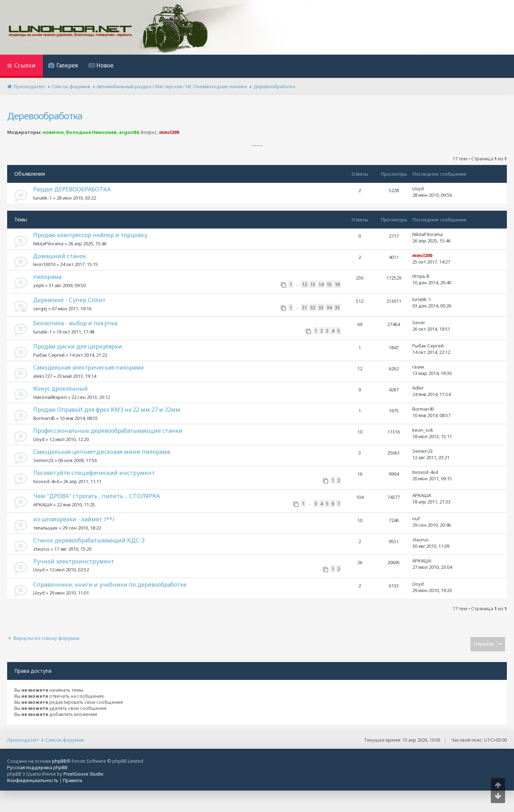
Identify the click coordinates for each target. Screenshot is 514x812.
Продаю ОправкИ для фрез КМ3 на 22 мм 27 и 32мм (107, 410)
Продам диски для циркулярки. (78, 346)
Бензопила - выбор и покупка (75, 323)
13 (313, 284)
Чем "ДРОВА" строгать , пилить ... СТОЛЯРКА (97, 496)
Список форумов (65, 740)
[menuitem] (63, 66)
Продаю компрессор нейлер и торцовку (90, 235)
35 (337, 307)
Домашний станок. (60, 256)
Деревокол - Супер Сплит (69, 300)
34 (329, 307)
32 (313, 307)
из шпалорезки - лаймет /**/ (74, 519)
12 (304, 284)
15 (329, 284)
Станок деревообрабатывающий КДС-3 (89, 540)
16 (337, 284)
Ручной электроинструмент (74, 561)
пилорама (47, 277)
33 (321, 307)
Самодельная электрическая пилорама (88, 367)
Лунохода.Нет (23, 740)
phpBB (59, 761)
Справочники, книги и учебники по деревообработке (110, 585)
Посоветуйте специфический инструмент (94, 473)
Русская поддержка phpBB (37, 767)
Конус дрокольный (61, 389)
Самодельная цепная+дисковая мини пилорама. (102, 452)
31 (304, 307)
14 (321, 284)
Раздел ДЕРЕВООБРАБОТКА (72, 189)
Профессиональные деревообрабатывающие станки (108, 431)
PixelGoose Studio (84, 774)
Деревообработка (45, 116)
